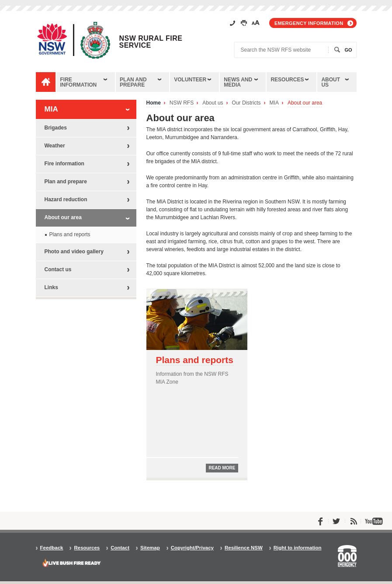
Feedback (52, 548)
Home (154, 103)
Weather (55, 146)
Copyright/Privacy (192, 548)
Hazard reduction (66, 199)
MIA (274, 103)
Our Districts (246, 103)
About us (331, 82)
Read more (222, 468)
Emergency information (309, 23)
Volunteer (190, 80)
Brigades (56, 128)
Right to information (298, 548)
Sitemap (150, 548)
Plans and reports (195, 360)
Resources (287, 80)
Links (51, 287)
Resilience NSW (244, 548)
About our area (305, 103)
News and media (238, 82)
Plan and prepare (133, 82)
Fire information (79, 82)
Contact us (58, 269)
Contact (120, 548)
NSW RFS (182, 103)
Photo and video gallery (74, 252)
